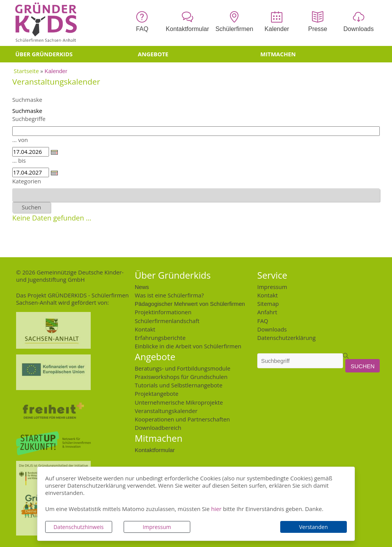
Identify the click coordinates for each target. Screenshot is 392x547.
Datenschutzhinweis (79, 527)
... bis (19, 160)
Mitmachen (278, 54)
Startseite (26, 71)
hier (216, 509)
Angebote (153, 54)
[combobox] (196, 195)
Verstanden (313, 527)
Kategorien (27, 181)
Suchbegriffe (29, 119)
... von (20, 140)
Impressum (157, 527)
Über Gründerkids (44, 54)
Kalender (56, 71)
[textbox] (17, 195)
